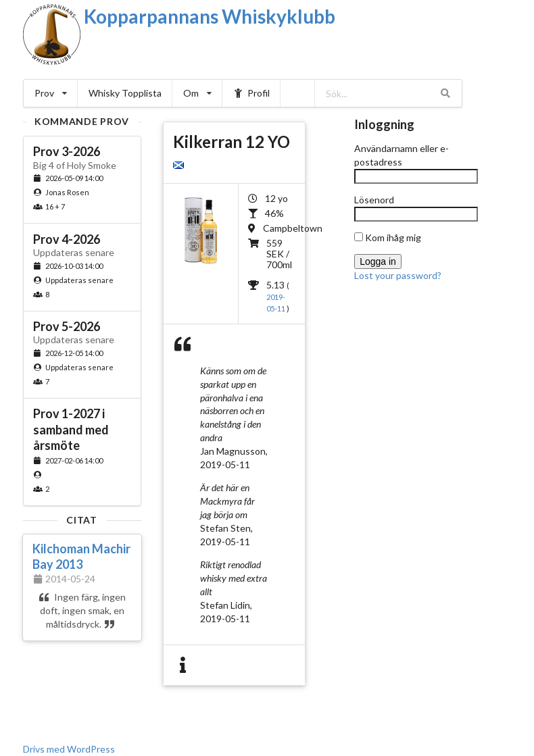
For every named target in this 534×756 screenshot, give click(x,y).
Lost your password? (398, 275)
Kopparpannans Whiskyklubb (210, 16)
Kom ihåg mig (388, 237)
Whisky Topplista (125, 93)
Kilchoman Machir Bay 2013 (81, 556)
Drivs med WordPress (69, 749)
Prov (51, 93)
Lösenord (374, 200)
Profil (252, 93)
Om (197, 93)
